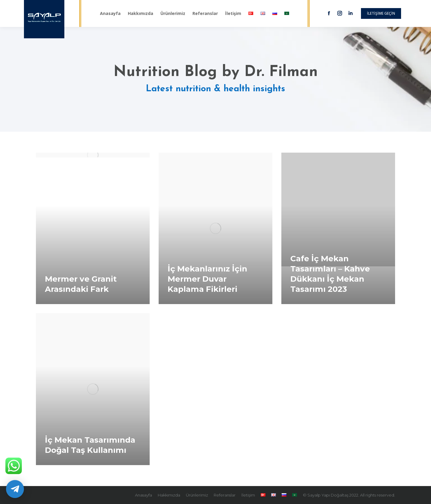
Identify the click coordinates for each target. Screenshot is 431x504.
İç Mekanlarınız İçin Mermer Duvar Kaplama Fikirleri (207, 279)
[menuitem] (110, 13)
